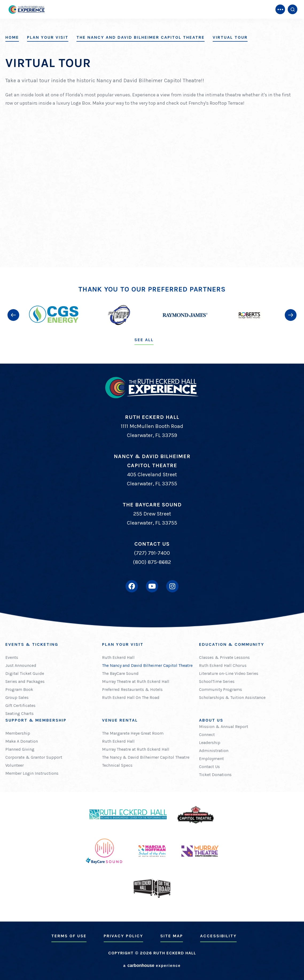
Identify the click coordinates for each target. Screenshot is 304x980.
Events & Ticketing (32, 644)
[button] (13, 315)
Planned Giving (20, 749)
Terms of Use (69, 936)
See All (144, 340)
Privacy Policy (123, 936)
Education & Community (232, 644)
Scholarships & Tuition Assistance (232, 697)
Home (12, 37)
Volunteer (15, 765)
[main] (152, 134)
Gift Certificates (20, 705)
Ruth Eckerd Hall (118, 657)
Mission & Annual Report (224, 727)
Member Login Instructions (32, 773)
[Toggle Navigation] (280, 9)
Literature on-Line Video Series (229, 673)
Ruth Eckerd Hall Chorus (223, 665)
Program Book (19, 689)
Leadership (210, 743)
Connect (207, 735)
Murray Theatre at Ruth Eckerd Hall (136, 681)
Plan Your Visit (48, 37)
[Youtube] (152, 586)
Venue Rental (120, 720)
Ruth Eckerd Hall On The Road (131, 697)
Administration (214, 751)
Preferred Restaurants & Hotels (132, 689)
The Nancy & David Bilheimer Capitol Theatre (146, 757)
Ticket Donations (215, 775)
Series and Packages (25, 681)
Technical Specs (117, 765)
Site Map (172, 936)
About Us (211, 720)
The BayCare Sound (120, 673)
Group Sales (17, 697)
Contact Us (209, 767)
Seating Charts (20, 713)
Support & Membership (36, 720)
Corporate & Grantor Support (34, 757)
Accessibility (218, 936)
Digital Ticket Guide (25, 673)
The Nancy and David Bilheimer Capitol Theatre (141, 37)
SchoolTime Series (217, 681)
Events (12, 657)
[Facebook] (132, 586)
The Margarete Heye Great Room (133, 733)
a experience (152, 965)
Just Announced (21, 665)
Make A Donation (22, 741)
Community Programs (221, 689)
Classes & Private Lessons (224, 657)
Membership (18, 733)
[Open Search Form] (293, 9)
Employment (211, 759)
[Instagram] (172, 586)
